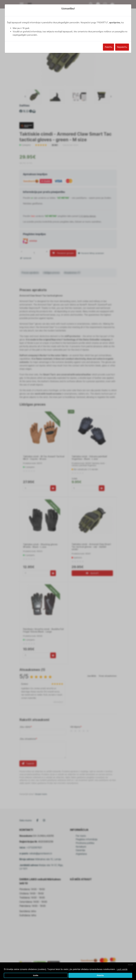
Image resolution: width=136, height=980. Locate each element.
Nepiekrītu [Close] (122, 47)
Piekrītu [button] (100, 975)
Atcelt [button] (131, 965)
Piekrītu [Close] (108, 47)
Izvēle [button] (36, 975)
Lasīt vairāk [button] (122, 969)
